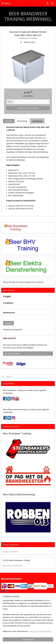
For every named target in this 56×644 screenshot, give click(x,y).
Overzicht (9, 121)
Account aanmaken (12, 353)
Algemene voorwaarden (13, 565)
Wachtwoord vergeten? (13, 329)
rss (45, 636)
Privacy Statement (10, 551)
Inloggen (8, 323)
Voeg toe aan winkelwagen (28, 108)
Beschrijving (22, 121)
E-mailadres (8, 303)
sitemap (40, 636)
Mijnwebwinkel (36, 640)
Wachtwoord (9, 313)
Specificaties (37, 121)
